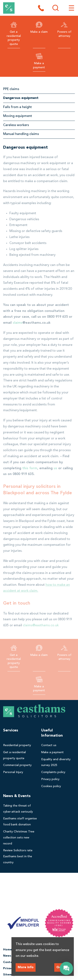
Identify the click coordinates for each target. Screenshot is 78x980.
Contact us (49, 745)
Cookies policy (51, 786)
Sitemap (9, 975)
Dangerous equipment (21, 98)
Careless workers (16, 125)
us (55, 468)
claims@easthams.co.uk (41, 625)
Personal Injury (13, 772)
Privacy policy (50, 779)
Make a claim (39, 27)
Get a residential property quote (14, 33)
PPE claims (11, 89)
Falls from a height (17, 107)
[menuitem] (20, 745)
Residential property (17, 745)
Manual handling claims (21, 134)
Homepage (11, 950)
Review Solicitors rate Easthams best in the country (18, 856)
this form (30, 468)
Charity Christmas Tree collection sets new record (19, 838)
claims (18, 323)
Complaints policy (53, 772)
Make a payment (39, 61)
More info (26, 967)
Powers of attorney (64, 29)
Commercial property (17, 765)
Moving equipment (18, 116)
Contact (9, 962)
